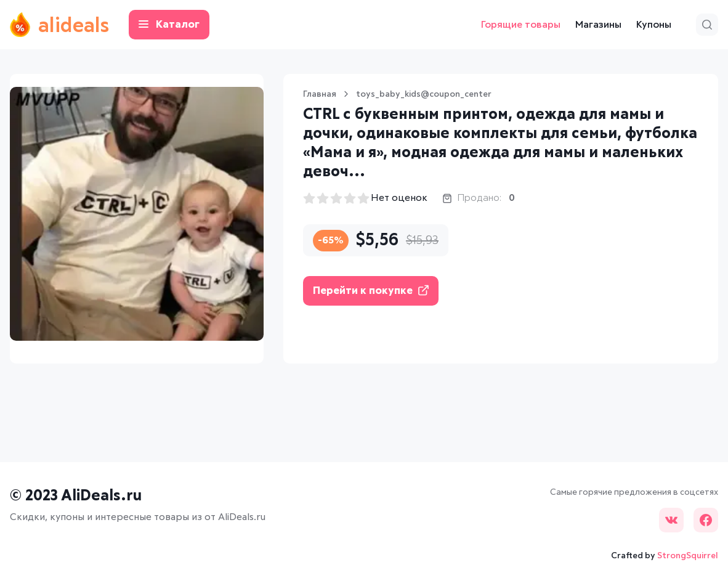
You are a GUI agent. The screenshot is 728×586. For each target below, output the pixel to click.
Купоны (654, 25)
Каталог (169, 25)
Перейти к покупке (371, 291)
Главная (320, 94)
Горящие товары (521, 25)
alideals (59, 25)
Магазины (598, 25)
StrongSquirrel (688, 556)
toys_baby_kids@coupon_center (424, 94)
